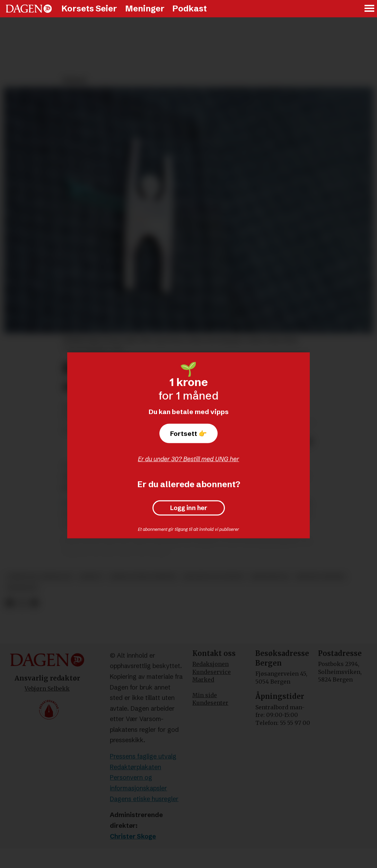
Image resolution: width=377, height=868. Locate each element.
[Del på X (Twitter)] (22, 603)
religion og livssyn (214, 577)
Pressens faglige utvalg (143, 756)
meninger (22, 588)
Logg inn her (189, 508)
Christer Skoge (133, 836)
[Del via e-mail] (34, 603)
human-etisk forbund (143, 577)
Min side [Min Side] (205, 695)
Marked (203, 680)
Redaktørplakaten (135, 767)
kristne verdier (320, 577)
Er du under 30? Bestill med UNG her (188, 459)
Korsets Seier (89, 8)
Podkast (190, 8)
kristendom (270, 577)
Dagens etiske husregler (144, 799)
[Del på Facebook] (10, 603)
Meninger (145, 8)
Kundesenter (210, 703)
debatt (91, 577)
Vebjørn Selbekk (47, 689)
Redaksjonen (211, 664)
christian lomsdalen (40, 577)
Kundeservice (212, 672)
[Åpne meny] (370, 9)
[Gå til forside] (29, 9)
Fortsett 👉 (188, 433)
